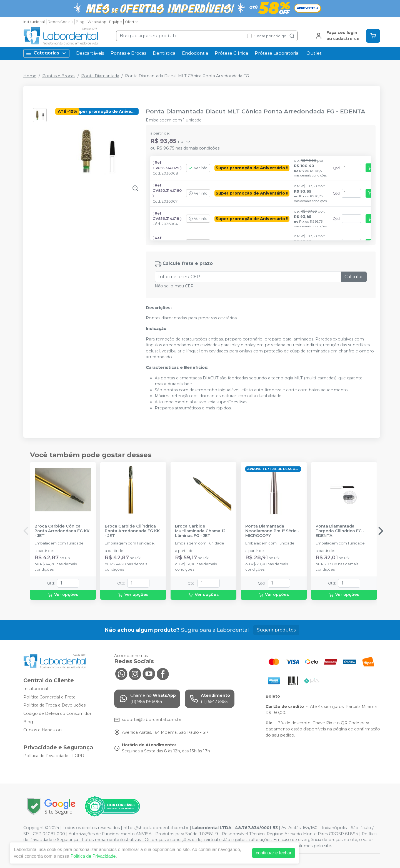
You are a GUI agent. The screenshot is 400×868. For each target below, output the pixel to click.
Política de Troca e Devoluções (54, 705)
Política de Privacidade (93, 856)
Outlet (314, 53)
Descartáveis (90, 53)
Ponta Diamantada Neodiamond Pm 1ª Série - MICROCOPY (272, 531)
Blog (80, 22)
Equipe (116, 22)
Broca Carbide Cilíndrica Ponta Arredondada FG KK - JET (132, 531)
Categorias (46, 53)
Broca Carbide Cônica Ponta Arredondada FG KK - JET (62, 531)
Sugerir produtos (276, 630)
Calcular (354, 277)
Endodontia (195, 53)
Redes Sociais (60, 22)
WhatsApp (97, 22)
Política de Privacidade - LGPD (54, 756)
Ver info (198, 168)
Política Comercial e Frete (49, 697)
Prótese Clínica (231, 53)
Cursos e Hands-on (42, 730)
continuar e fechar (274, 853)
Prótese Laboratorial (277, 53)
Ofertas (132, 22)
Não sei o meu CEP (174, 286)
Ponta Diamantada (100, 76)
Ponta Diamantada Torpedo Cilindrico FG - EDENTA (340, 531)
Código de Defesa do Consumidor (57, 713)
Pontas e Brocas (128, 53)
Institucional (34, 22)
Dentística (164, 53)
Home (30, 76)
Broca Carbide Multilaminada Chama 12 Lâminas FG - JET (200, 531)
